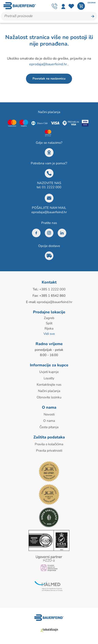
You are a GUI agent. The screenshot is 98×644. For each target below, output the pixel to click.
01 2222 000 (52, 187)
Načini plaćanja (49, 391)
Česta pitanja (49, 427)
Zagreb (49, 318)
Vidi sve (49, 334)
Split (49, 323)
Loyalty (49, 378)
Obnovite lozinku (49, 397)
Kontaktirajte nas (49, 385)
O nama (49, 421)
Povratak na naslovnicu (49, 79)
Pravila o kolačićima (49, 444)
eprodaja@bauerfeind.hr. (49, 64)
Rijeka (49, 328)
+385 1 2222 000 (52, 289)
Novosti (49, 414)
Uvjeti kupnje (49, 372)
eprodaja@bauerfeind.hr (49, 212)
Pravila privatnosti (49, 451)
